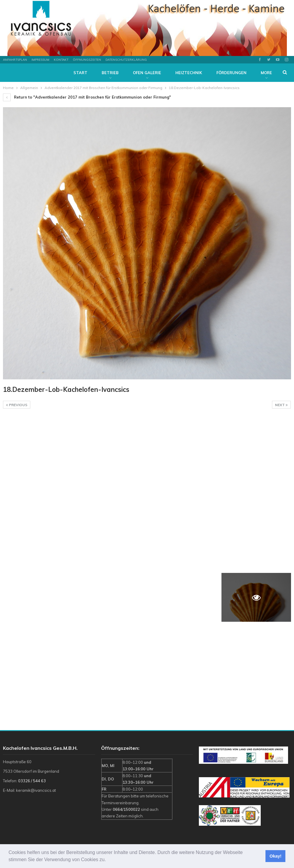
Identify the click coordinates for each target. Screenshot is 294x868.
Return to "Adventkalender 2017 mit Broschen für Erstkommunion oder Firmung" (87, 97)
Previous (17, 405)
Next (281, 405)
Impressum (40, 60)
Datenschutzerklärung (126, 60)
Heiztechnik (189, 73)
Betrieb (110, 73)
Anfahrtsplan (15, 60)
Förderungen (231, 73)
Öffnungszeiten (87, 60)
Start (80, 73)
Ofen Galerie (147, 73)
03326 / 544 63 (32, 781)
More (266, 73)
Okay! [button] (276, 856)
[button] (108, 860)
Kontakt (61, 60)
